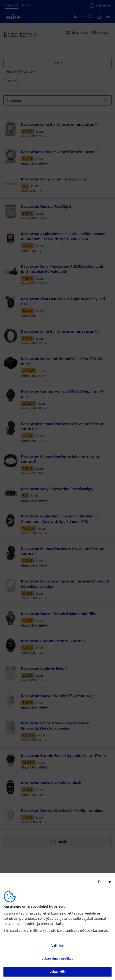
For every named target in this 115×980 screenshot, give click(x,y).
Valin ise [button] (57, 946)
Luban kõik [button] (57, 972)
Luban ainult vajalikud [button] (57, 958)
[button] (103, 882)
